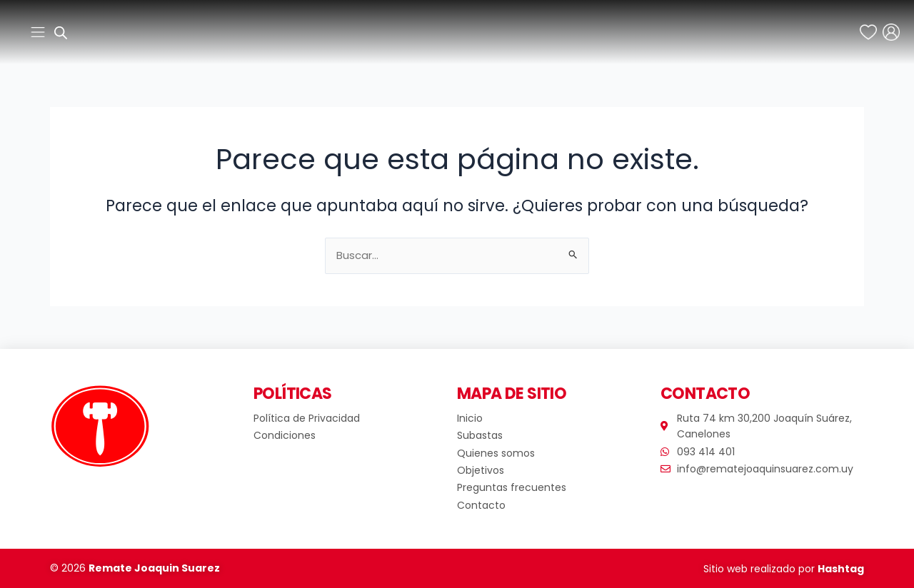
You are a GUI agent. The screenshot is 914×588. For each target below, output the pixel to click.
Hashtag (841, 569)
